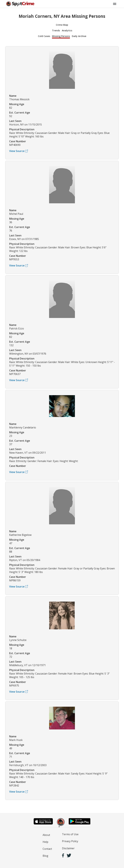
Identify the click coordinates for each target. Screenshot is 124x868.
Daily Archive (79, 36)
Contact (47, 849)
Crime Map (62, 25)
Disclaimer (68, 848)
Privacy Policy (70, 841)
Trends (56, 30)
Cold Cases (44, 36)
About (46, 835)
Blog (45, 856)
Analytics (67, 30)
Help (45, 842)
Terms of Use (70, 834)
